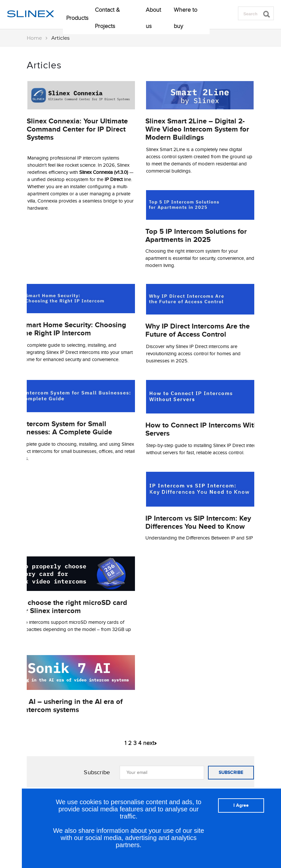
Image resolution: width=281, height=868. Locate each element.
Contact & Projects (107, 18)
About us (153, 18)
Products (77, 18)
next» (150, 743)
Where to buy (185, 18)
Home (34, 38)
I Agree (241, 805)
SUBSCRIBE (231, 772)
